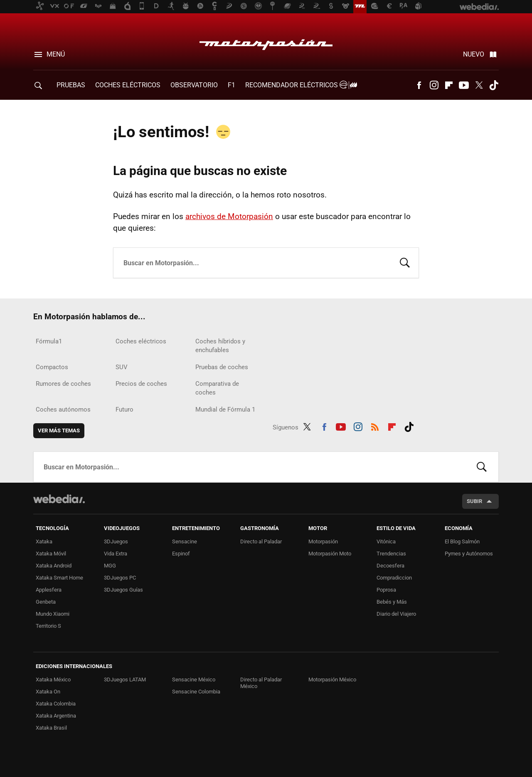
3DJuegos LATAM (125, 680)
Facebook (419, 85)
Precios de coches (141, 384)
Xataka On (48, 692)
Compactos (52, 367)
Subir (474, 501)
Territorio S (48, 626)
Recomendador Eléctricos (300, 85)
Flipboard (449, 85)
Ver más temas (59, 430)
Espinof (181, 554)
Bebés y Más (392, 602)
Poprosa (386, 590)
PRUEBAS (71, 85)
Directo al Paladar (261, 541)
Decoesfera (390, 566)
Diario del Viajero (396, 614)
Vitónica (386, 541)
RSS (375, 426)
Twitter (479, 85)
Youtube (464, 85)
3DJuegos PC (120, 578)
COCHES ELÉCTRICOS (128, 85)
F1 (232, 85)
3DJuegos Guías (123, 590)
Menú (56, 54)
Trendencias (391, 554)
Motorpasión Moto (330, 554)
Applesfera (49, 590)
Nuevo (474, 54)
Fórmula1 (49, 341)
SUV (122, 367)
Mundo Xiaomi (53, 614)
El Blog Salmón (462, 541)
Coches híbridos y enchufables (220, 346)
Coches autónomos (63, 409)
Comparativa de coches (217, 388)
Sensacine (185, 541)
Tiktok (494, 85)
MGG (110, 566)
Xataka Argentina (56, 716)
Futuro (124, 409)
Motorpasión (266, 42)
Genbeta (46, 602)
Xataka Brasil (51, 728)
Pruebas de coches (222, 367)
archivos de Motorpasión (229, 216)
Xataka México (53, 680)
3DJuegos (116, 541)
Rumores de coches (63, 384)
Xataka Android (54, 566)
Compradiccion (394, 578)
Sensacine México (194, 680)
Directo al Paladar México (261, 683)
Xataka (44, 541)
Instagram (434, 85)
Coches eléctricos (141, 341)
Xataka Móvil (51, 554)
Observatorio (194, 85)
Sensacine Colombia (196, 692)
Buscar (405, 262)
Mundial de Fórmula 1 (225, 409)
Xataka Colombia (56, 704)
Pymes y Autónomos (469, 554)
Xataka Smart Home (59, 578)
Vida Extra (116, 554)
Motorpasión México (332, 680)
